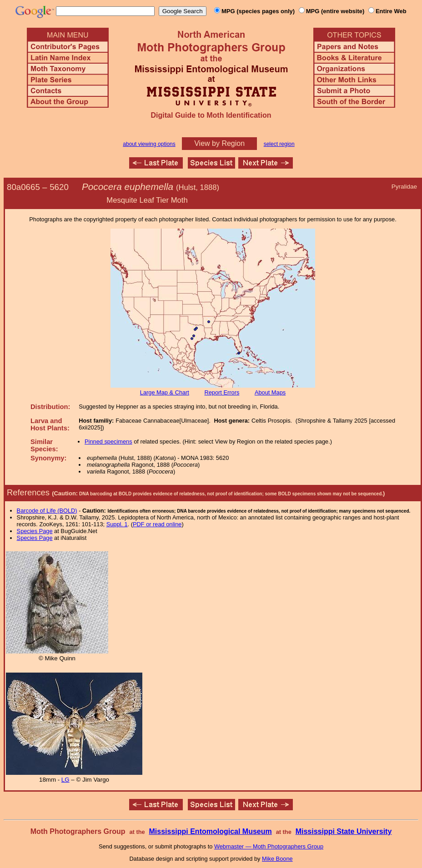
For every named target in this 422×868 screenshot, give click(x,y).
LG (65, 780)
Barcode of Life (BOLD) (47, 511)
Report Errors (222, 392)
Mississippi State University (344, 831)
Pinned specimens (108, 441)
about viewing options (149, 144)
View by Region (219, 143)
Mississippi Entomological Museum (210, 831)
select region (279, 144)
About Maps (270, 392)
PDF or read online (157, 524)
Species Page (35, 531)
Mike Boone (277, 859)
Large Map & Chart (165, 392)
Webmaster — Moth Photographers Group (269, 846)
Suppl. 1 (117, 524)
